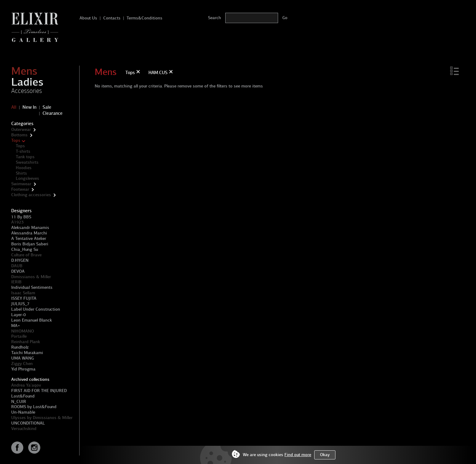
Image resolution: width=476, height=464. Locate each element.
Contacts (112, 18)
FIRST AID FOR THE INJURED (39, 391)
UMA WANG (23, 358)
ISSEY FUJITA (24, 298)
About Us (88, 18)
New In (29, 107)
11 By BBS (21, 217)
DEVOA (18, 271)
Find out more (298, 455)
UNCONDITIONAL (28, 423)
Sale (47, 107)
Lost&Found (23, 396)
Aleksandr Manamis (30, 228)
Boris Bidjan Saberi (30, 244)
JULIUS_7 (20, 304)
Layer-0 (19, 315)
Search (214, 18)
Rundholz (20, 347)
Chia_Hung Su (25, 249)
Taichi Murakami (27, 353)
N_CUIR (19, 402)
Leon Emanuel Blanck (32, 320)
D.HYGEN (20, 260)
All (14, 107)
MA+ (16, 326)
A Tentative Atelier (29, 239)
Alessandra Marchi (29, 233)
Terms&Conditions (144, 18)
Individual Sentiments (32, 287)
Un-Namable (23, 412)
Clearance (53, 113)
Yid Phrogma (23, 369)
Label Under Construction (36, 309)
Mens (24, 71)
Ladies (27, 82)
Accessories (27, 91)
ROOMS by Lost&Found (34, 407)
